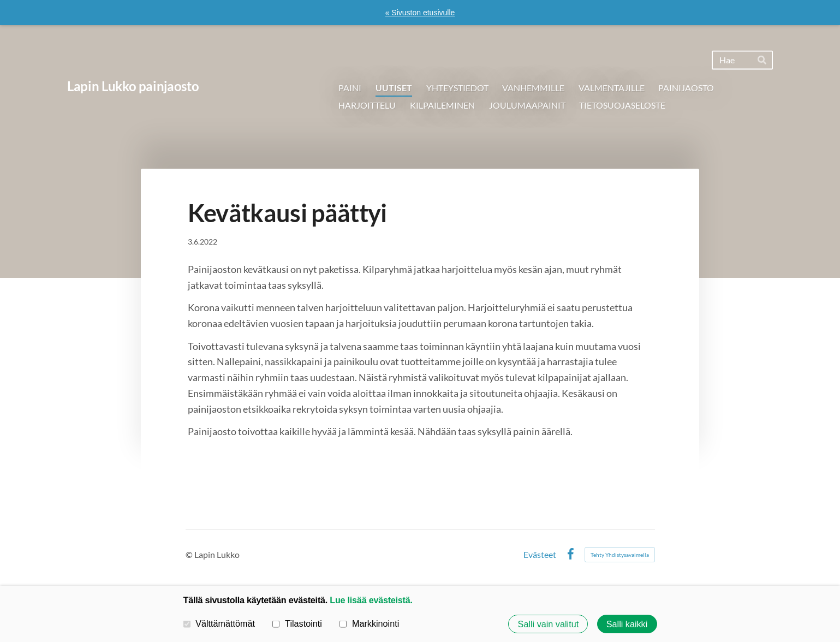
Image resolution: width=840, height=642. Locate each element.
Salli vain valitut (549, 624)
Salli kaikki (627, 624)
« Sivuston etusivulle (420, 13)
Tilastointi (297, 623)
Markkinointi (369, 623)
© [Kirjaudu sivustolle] (190, 554)
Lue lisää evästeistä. (371, 600)
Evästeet (540, 555)
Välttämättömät (219, 623)
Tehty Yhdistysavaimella (620, 555)
